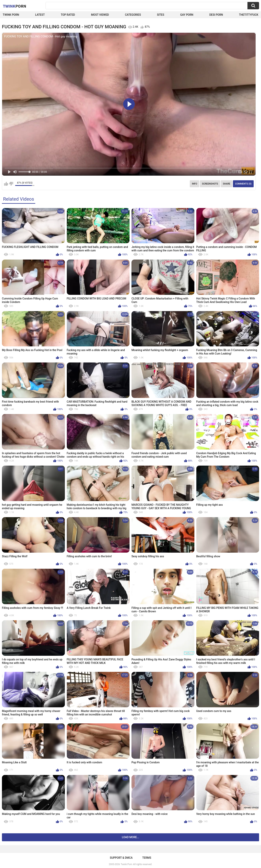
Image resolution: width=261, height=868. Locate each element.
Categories (133, 15)
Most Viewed (100, 15)
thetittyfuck (249, 15)
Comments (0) (243, 184)
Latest (40, 15)
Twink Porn (11, 15)
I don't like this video (11, 184)
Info (194, 184)
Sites (161, 15)
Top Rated (68, 15)
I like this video (6, 184)
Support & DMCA (121, 858)
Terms (147, 858)
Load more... (131, 837)
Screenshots (210, 184)
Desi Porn (216, 15)
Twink (15, 6)
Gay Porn (187, 15)
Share (227, 184)
